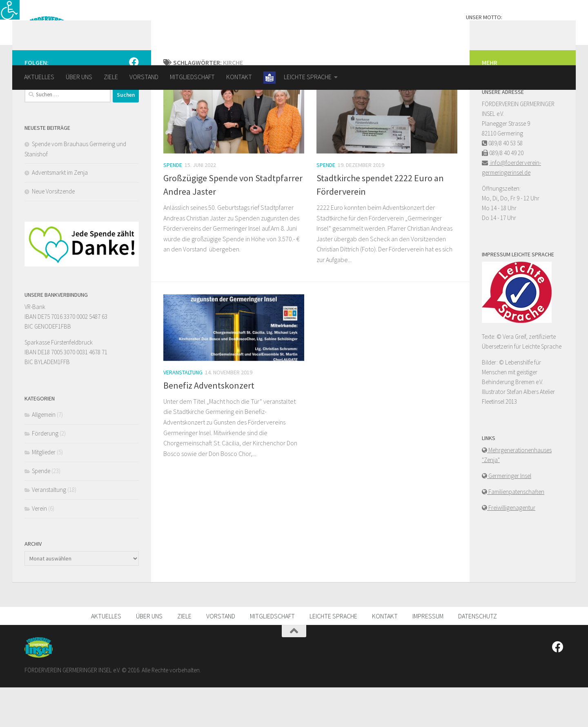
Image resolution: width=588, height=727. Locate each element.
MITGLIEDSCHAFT (192, 77)
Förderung (45, 473)
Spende (173, 205)
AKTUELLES (39, 77)
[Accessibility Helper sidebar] (10, 10)
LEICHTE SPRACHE (333, 656)
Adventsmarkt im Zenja (60, 212)
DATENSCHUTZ (478, 656)
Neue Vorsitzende (53, 231)
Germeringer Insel (509, 515)
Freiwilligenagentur (511, 547)
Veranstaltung (183, 412)
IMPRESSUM (428, 656)
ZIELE (111, 77)
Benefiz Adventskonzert (209, 425)
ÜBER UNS (79, 77)
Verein (39, 548)
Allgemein (44, 454)
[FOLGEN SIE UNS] (134, 102)
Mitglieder (44, 492)
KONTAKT (239, 77)
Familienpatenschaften (516, 531)
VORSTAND (144, 77)
